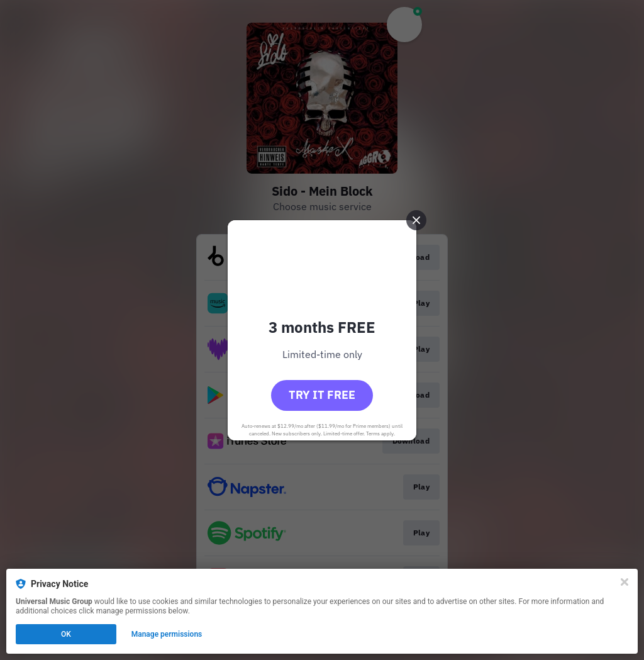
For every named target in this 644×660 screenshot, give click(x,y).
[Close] (625, 582)
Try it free (322, 395)
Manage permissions (167, 634)
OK (66, 634)
